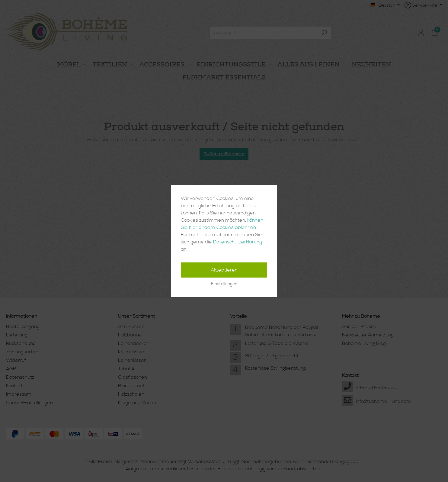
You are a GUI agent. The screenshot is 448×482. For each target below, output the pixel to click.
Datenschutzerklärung (238, 242)
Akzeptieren (224, 270)
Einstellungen (224, 284)
